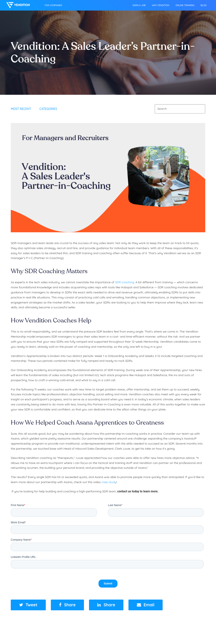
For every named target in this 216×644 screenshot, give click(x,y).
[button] (28, 605)
